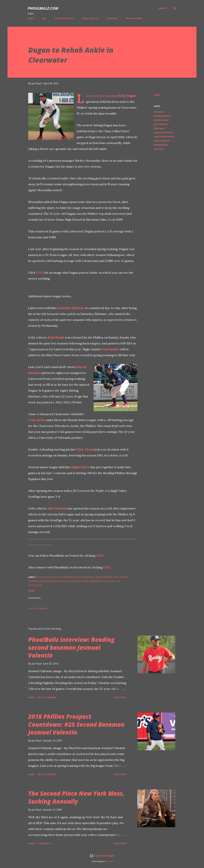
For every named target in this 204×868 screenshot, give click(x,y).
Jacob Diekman (161, 124)
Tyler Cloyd (85, 449)
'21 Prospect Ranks (64, 18)
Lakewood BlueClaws (163, 132)
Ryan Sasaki (56, 337)
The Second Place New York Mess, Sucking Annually (76, 797)
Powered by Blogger (102, 856)
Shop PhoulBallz (134, 18)
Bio (44, 18)
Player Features (90, 18)
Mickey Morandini (162, 141)
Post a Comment (38, 608)
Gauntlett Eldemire (71, 308)
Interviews (112, 18)
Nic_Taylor (109, 861)
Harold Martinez (161, 120)
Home (31, 18)
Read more (120, 697)
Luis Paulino (111, 349)
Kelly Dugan (127, 96)
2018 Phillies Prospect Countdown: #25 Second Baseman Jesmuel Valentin (76, 724)
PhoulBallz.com (43, 8)
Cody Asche (36, 420)
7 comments (45, 843)
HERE (40, 273)
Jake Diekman (57, 508)
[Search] (162, 8)
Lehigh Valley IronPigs (164, 137)
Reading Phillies (161, 145)
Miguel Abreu (81, 467)
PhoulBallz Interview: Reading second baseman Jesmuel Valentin (71, 647)
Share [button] (157, 95)
